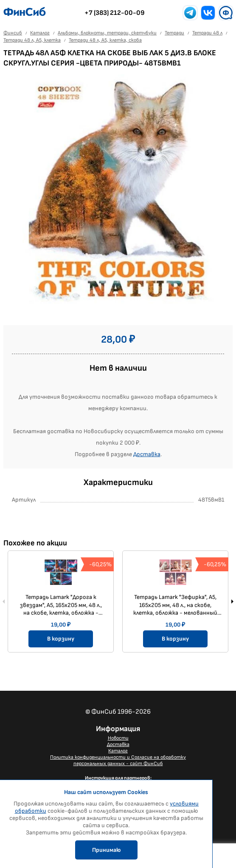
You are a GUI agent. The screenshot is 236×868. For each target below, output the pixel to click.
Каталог (118, 751)
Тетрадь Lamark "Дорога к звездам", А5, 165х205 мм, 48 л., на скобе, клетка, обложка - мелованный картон (61, 605)
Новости (118, 738)
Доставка (147, 454)
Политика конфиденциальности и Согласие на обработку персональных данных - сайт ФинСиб (118, 760)
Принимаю (106, 850)
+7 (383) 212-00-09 (115, 13)
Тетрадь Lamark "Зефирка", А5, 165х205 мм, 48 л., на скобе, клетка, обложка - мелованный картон (175, 605)
